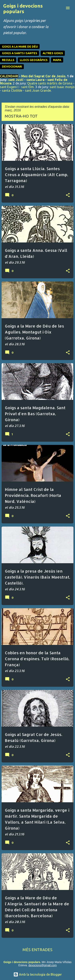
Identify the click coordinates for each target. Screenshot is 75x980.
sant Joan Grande (38, 90)
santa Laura (35, 80)
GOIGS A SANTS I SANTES (20, 53)
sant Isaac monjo (62, 87)
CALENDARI (9, 76)
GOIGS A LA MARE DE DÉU (20, 47)
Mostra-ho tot (21, 116)
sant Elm (27, 87)
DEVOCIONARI (12, 67)
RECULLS (8, 60)
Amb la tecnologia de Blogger (38, 974)
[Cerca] (60, 8)
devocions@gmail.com (42, 965)
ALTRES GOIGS (53, 53)
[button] (68, 195)
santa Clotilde (12, 90)
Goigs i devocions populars (23, 9)
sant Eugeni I (9, 87)
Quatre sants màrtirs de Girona (50, 83)
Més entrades (37, 950)
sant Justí (16, 80)
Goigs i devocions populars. (22, 962)
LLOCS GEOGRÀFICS (34, 60)
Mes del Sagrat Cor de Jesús (43, 76)
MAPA (57, 60)
